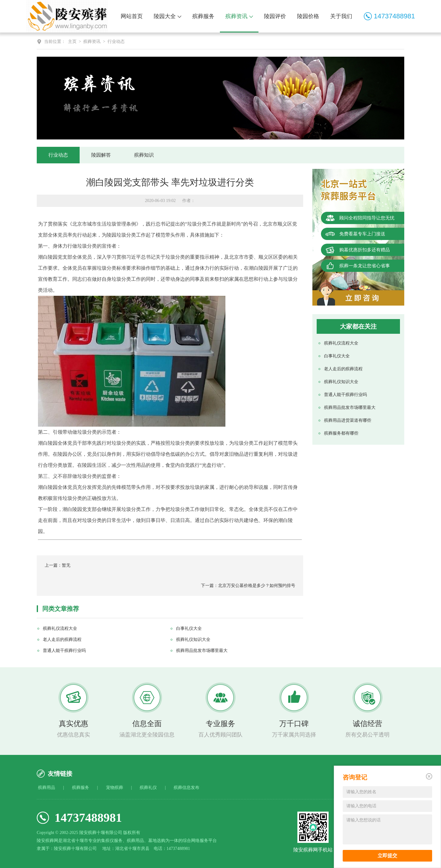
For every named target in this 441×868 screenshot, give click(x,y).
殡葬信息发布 (187, 788)
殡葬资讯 (239, 16)
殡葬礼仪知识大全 (341, 382)
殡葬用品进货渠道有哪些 (348, 420)
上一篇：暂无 (58, 565)
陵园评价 (275, 16)
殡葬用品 (47, 788)
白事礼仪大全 (337, 356)
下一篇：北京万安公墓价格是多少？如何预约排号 (248, 586)
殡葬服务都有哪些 (341, 433)
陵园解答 (101, 155)
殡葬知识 (144, 155)
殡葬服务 (203, 16)
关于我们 (341, 16)
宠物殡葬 (115, 788)
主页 (72, 42)
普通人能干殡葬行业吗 (345, 395)
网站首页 (132, 16)
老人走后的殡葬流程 (343, 369)
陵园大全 (168, 16)
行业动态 (116, 42)
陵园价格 (308, 16)
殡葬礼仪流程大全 (341, 343)
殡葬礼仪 (148, 788)
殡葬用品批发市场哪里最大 (350, 407)
